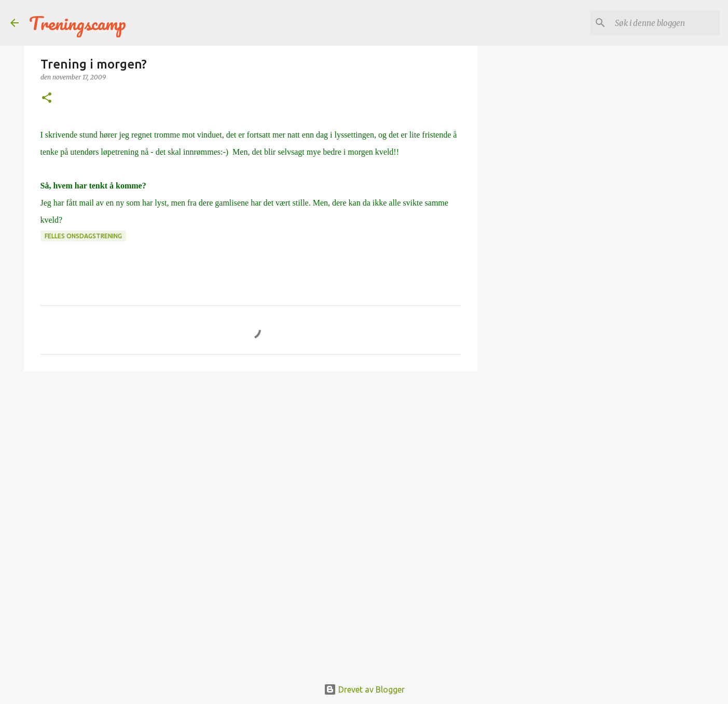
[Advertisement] (251, 459)
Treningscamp (78, 23)
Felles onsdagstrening (83, 236)
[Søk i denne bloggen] (665, 23)
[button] (47, 98)
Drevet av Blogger (364, 689)
